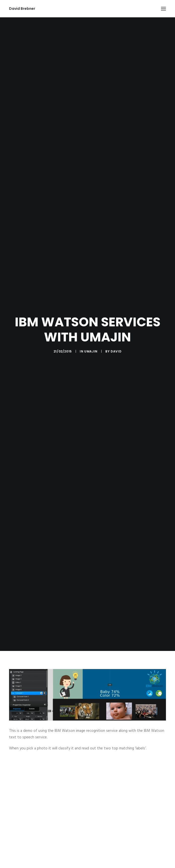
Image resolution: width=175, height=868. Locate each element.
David (116, 341)
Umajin (91, 341)
